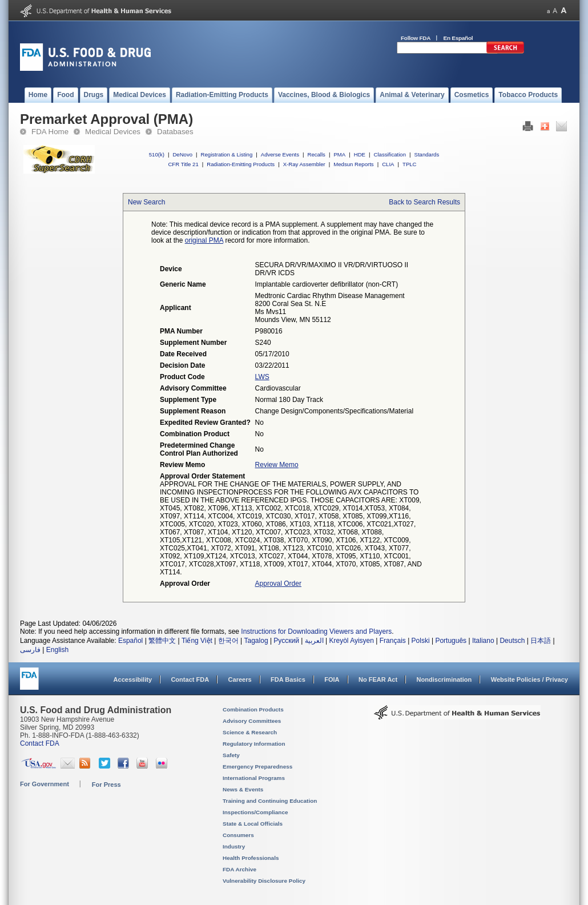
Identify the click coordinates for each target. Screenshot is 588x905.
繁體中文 (162, 641)
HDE (360, 154)
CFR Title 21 (183, 164)
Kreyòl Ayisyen (351, 641)
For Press (106, 785)
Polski (421, 641)
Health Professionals (251, 858)
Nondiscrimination (444, 679)
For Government (45, 784)
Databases (175, 132)
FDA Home (50, 132)
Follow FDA (416, 38)
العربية (314, 641)
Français (393, 641)
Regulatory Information (254, 744)
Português (451, 641)
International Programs (254, 778)
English (57, 650)
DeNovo (182, 154)
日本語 (541, 641)
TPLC (410, 164)
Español (130, 641)
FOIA (332, 679)
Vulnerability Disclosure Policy (264, 881)
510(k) (157, 154)
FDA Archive (239, 869)
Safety (231, 755)
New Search (146, 202)
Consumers (238, 835)
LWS (262, 377)
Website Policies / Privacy (529, 679)
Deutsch (512, 641)
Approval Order (278, 584)
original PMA (204, 240)
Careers (240, 679)
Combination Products (253, 709)
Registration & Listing (227, 154)
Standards (427, 154)
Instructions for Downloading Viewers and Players (316, 632)
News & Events (243, 789)
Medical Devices (113, 132)
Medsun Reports (353, 164)
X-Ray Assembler (304, 164)
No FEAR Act (378, 679)
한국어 (228, 641)
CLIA (388, 164)
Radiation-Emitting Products (241, 164)
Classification (390, 154)
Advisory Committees (252, 721)
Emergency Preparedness (257, 767)
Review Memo (277, 465)
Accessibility (133, 679)
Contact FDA (190, 679)
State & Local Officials (253, 824)
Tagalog (256, 641)
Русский (286, 641)
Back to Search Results (424, 202)
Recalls (316, 154)
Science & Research (250, 732)
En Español (458, 38)
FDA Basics (288, 679)
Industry (234, 846)
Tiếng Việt (197, 641)
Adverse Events (280, 154)
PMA (339, 154)
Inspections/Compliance (255, 812)
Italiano (483, 641)
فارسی (30, 650)
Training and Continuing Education (270, 801)
